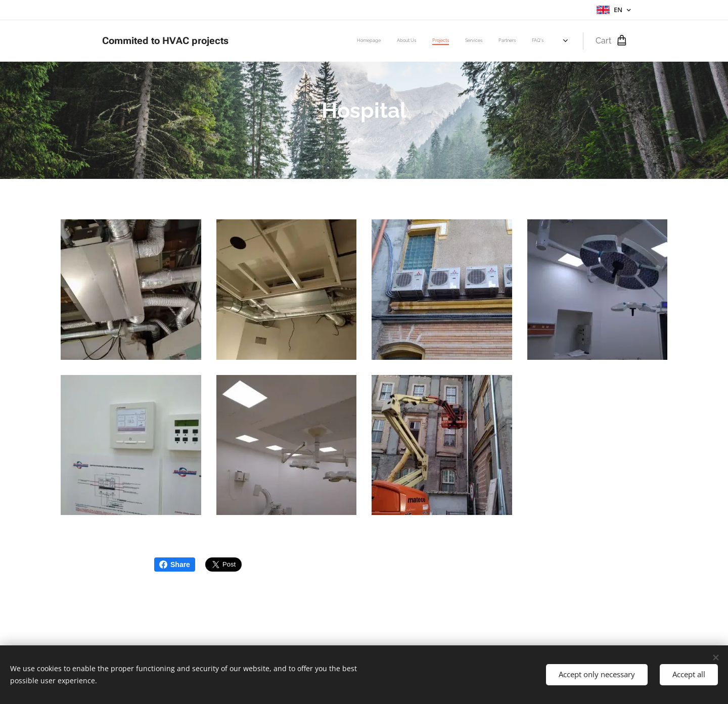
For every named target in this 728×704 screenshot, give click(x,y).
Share (175, 565)
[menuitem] (438, 41)
